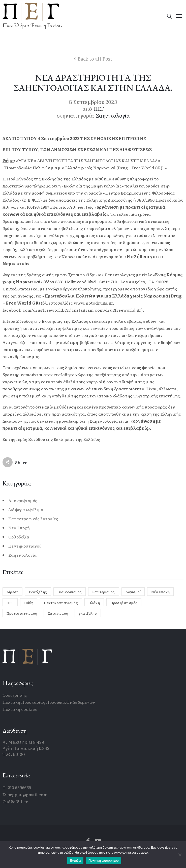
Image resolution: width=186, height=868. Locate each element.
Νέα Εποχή (19, 528)
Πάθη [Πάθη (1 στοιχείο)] (29, 603)
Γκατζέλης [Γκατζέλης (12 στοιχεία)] (38, 592)
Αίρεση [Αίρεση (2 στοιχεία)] (12, 592)
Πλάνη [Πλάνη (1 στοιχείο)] (94, 603)
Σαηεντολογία (113, 115)
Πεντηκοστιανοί (24, 546)
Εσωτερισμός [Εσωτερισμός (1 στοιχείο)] (103, 592)
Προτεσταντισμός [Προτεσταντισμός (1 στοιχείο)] (22, 613)
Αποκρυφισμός (23, 500)
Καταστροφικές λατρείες (33, 519)
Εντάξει (75, 861)
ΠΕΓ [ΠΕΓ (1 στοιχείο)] (10, 603)
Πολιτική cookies (20, 709)
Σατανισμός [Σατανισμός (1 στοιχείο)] (58, 613)
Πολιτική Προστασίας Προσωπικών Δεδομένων (49, 702)
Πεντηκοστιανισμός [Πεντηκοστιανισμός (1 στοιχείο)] (61, 603)
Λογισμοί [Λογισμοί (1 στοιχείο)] (133, 592)
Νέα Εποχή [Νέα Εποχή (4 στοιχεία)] (160, 592)
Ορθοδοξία (19, 537)
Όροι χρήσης (15, 695)
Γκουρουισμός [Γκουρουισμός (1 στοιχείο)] (70, 592)
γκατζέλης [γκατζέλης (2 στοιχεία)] (88, 613)
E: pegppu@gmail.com (25, 794)
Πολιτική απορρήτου (104, 861)
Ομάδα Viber (15, 801)
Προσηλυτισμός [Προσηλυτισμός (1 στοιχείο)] (124, 603)
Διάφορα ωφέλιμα (26, 510)
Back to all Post (95, 59)
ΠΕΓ (99, 108)
